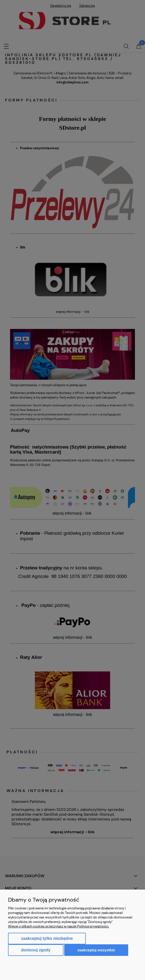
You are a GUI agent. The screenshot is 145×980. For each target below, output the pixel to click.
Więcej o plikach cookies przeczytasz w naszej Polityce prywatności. (59, 926)
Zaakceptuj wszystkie (96, 950)
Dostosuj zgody (36, 950)
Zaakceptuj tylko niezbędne (47, 938)
